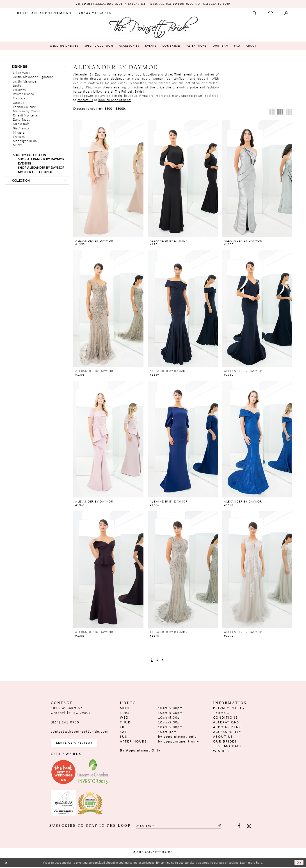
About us (223, 737)
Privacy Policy (229, 708)
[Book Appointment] (44, 13)
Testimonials (227, 746)
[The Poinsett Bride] (153, 27)
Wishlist (222, 751)
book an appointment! (115, 100)
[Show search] (255, 14)
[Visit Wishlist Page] (271, 14)
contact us (85, 100)
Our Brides (225, 742)
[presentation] (108, 179)
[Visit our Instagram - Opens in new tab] (249, 827)
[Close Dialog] (6, 864)
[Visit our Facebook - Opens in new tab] (239, 827)
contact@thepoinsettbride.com (80, 732)
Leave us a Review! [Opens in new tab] (76, 743)
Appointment (227, 727)
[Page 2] (157, 659)
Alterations (226, 722)
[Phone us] (95, 13)
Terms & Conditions (225, 715)
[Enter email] (183, 827)
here (259, 864)
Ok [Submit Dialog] (299, 864)
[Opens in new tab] (63, 773)
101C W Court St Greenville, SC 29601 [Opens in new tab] (71, 711)
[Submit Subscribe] (228, 827)
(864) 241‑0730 (65, 722)
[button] (287, 14)
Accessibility (227, 732)
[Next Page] (163, 659)
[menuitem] (44, 13)
